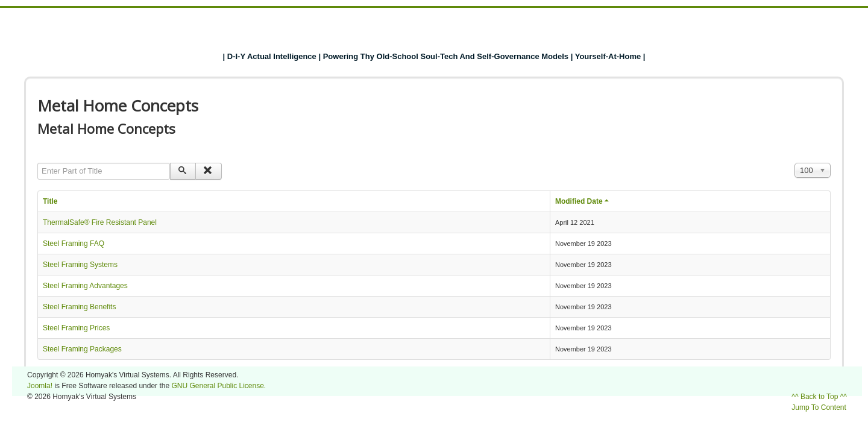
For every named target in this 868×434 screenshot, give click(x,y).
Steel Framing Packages (82, 349)
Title (50, 201)
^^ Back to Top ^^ (819, 397)
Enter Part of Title (38, 163)
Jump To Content (819, 407)
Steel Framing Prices (76, 328)
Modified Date (583, 201)
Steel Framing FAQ (74, 244)
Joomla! (40, 386)
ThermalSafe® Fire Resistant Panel (100, 222)
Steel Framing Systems (80, 265)
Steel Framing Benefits (79, 307)
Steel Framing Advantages (85, 286)
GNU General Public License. (219, 386)
